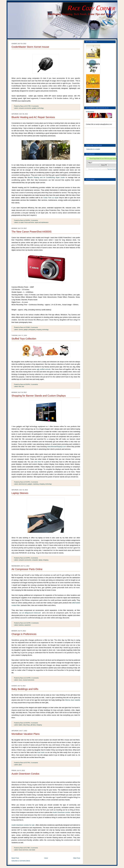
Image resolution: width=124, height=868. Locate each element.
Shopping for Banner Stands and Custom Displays (39, 396)
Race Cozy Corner (91, 8)
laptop (41, 560)
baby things (26, 725)
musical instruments (29, 680)
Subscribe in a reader (93, 149)
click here (38, 462)
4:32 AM (27, 327)
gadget (26, 330)
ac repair (21, 222)
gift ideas (33, 725)
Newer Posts (15, 858)
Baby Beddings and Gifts (25, 689)
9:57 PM (27, 763)
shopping (39, 330)
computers (35, 560)
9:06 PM (27, 723)
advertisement (23, 484)
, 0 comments (35, 106)
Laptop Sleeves (20, 493)
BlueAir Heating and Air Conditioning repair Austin (46, 177)
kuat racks (41, 752)
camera (21, 330)
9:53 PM (27, 482)
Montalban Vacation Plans (26, 734)
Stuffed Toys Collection (24, 339)
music (20, 680)
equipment (27, 625)
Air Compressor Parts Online (27, 569)
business (21, 625)
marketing (36, 484)
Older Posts (77, 858)
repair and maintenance (42, 222)
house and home (29, 222)
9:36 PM (27, 384)
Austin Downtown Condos (25, 774)
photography (32, 330)
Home (46, 858)
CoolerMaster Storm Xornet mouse (30, 47)
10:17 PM (28, 106)
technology (40, 108)
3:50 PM (27, 220)
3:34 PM (27, 558)
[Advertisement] (97, 135)
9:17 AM (27, 848)
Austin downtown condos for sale (23, 825)
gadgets (34, 108)
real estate (32, 850)
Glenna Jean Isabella (73, 700)
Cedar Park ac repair (51, 198)
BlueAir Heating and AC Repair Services (33, 117)
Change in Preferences (24, 634)
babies (21, 725)
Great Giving (90, 112)
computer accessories (25, 108)
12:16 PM (28, 623)
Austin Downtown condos (61, 812)
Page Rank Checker (112, 169)
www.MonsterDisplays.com (57, 447)
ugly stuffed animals (44, 369)
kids (20, 386)
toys (23, 386)
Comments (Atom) (25, 861)
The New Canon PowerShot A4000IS (31, 232)
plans (20, 765)
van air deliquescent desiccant (30, 613)
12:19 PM (28, 678)
